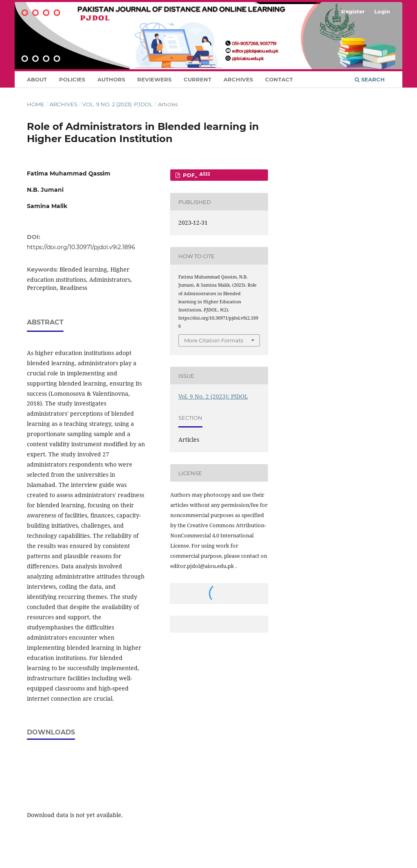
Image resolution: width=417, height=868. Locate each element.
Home (36, 104)
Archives (238, 79)
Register (353, 11)
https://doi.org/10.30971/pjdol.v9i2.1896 (81, 247)
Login (382, 11)
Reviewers (154, 79)
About (37, 79)
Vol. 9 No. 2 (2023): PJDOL (117, 104)
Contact (279, 79)
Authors (111, 79)
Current (198, 79)
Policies (72, 79)
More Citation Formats (214, 340)
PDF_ (196, 175)
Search (370, 79)
